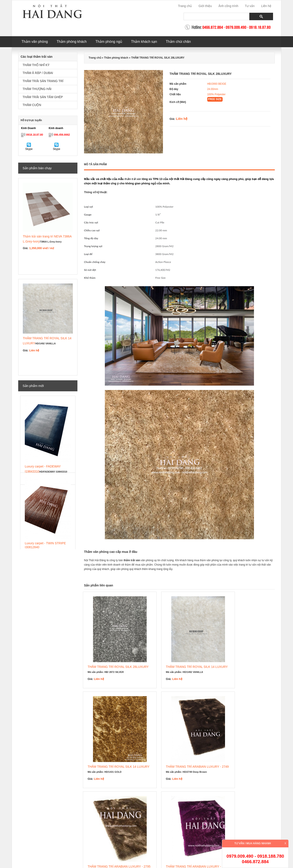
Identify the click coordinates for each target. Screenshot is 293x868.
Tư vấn (250, 6)
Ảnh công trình (228, 6)
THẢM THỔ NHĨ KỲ (36, 65)
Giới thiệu (205, 6)
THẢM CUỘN (32, 105)
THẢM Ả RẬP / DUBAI (38, 73)
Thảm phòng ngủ (109, 42)
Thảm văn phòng (35, 42)
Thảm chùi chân (178, 42)
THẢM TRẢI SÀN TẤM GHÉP (43, 97)
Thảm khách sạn (144, 42)
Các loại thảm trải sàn (37, 57)
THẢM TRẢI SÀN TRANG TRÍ (43, 81)
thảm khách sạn (153, 815)
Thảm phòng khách (72, 42)
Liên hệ (266, 6)
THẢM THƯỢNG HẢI (37, 89)
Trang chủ (185, 6)
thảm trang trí (173, 815)
